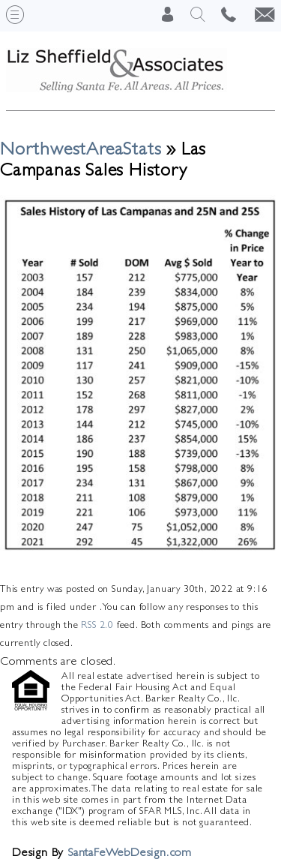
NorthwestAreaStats (81, 149)
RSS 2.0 (97, 625)
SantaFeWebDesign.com (130, 852)
